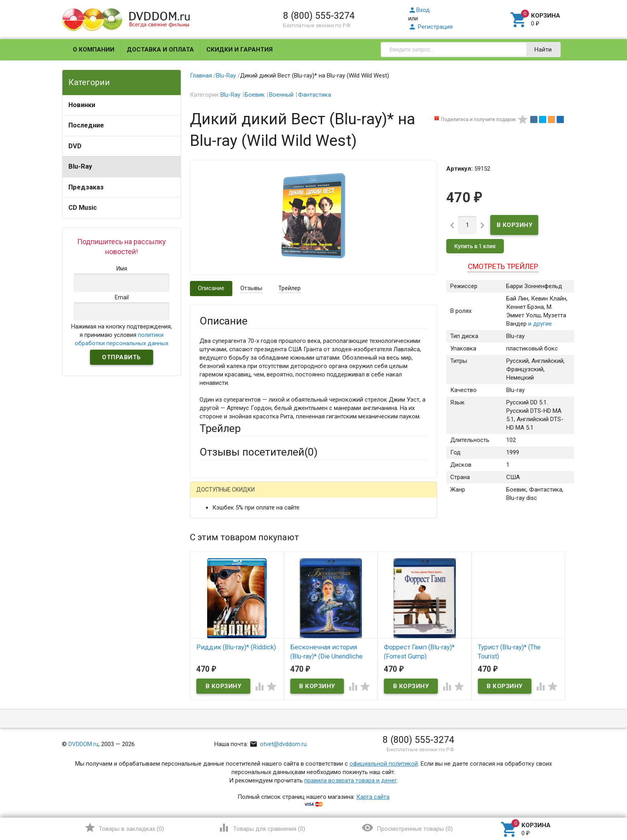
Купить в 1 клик (475, 246)
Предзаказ (86, 187)
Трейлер (290, 288)
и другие (539, 324)
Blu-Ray (80, 166)
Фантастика (314, 95)
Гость (210, 495)
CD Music (83, 208)
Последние (86, 125)
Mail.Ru (251, 496)
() (124, 828)
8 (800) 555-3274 (319, 16)
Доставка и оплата (160, 50)
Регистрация (430, 27)
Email (207, 545)
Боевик (255, 95)
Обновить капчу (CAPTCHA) (301, 707)
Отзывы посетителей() (259, 452)
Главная (201, 76)
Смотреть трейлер (503, 266)
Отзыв (208, 611)
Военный (281, 95)
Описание (211, 288)
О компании (94, 50)
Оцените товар (220, 598)
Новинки (82, 105)
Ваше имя (213, 524)
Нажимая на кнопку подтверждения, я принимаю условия (122, 335)
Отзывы (251, 288)
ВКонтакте (299, 496)
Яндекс (349, 496)
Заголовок (214, 576)
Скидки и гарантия (240, 50)
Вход (419, 10)
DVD (75, 146)
